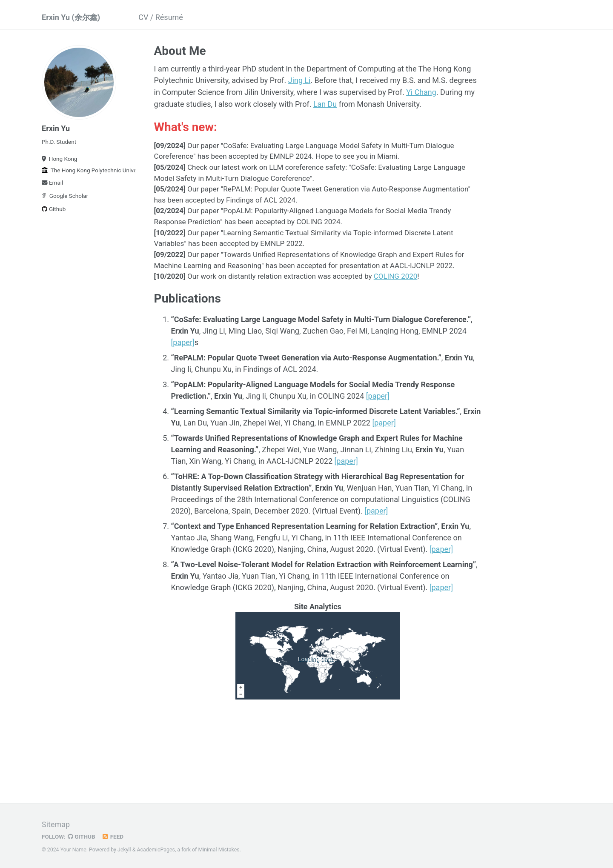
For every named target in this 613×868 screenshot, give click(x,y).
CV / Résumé (161, 17)
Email (52, 183)
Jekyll (124, 849)
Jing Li (299, 80)
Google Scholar (65, 196)
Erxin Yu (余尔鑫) (71, 17)
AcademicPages (156, 849)
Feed (113, 836)
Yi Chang (421, 92)
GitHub (82, 836)
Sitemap (56, 824)
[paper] (183, 341)
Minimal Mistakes (219, 849)
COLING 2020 (396, 275)
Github (54, 209)
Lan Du (325, 103)
